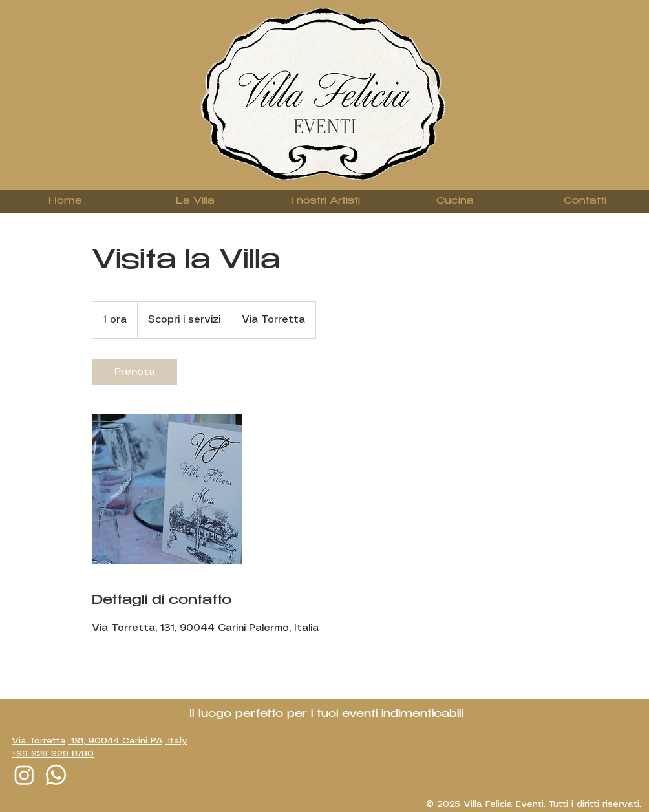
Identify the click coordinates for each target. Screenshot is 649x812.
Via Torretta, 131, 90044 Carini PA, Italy (100, 741)
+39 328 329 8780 (53, 754)
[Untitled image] (167, 489)
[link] (134, 372)
